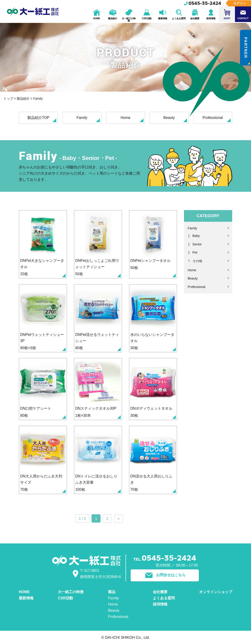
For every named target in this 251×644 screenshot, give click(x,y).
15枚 (43, 244)
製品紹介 (23, 99)
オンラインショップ (216, 592)
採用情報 (160, 604)
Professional (217, 119)
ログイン (240, 3)
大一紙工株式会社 (33, 11)
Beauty (175, 119)
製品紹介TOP (42, 119)
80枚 (98, 318)
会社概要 (160, 592)
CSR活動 (65, 598)
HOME (24, 592)
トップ (8, 99)
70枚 (43, 460)
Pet (195, 252)
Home (132, 119)
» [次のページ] (119, 519)
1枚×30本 (98, 389)
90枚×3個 (43, 318)
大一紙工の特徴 (71, 592)
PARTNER (247, 51)
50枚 (98, 244)
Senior (197, 244)
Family (88, 119)
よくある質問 (164, 598)
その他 (197, 261)
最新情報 (26, 598)
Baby (196, 236)
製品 (112, 592)
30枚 (153, 318)
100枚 (98, 460)
